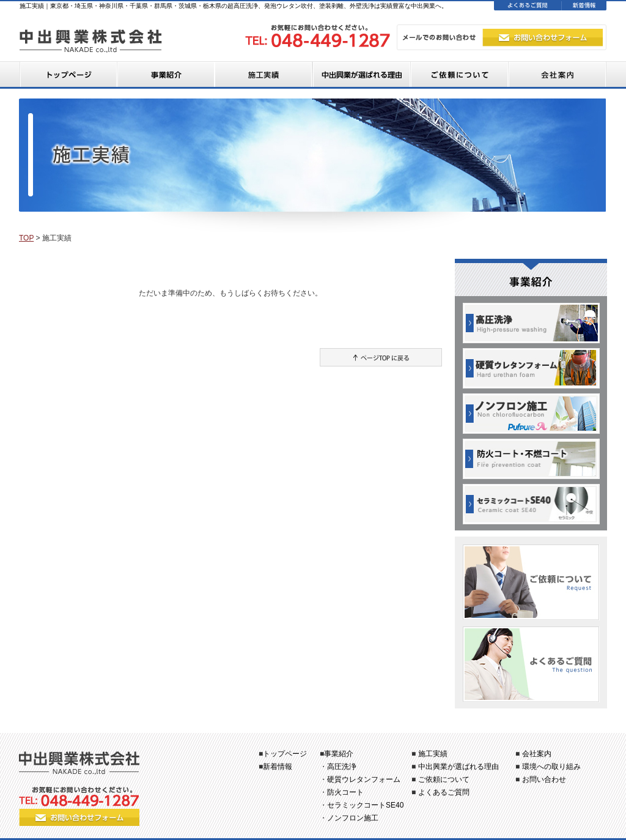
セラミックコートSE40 (365, 805)
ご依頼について (444, 779)
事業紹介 (339, 754)
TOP (26, 238)
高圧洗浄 (342, 767)
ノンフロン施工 (353, 818)
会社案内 (537, 754)
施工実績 (433, 754)
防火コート (345, 792)
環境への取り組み (551, 767)
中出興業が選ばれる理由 (458, 767)
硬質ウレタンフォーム (364, 779)
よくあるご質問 (444, 792)
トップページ (285, 754)
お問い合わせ (544, 779)
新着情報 (278, 767)
